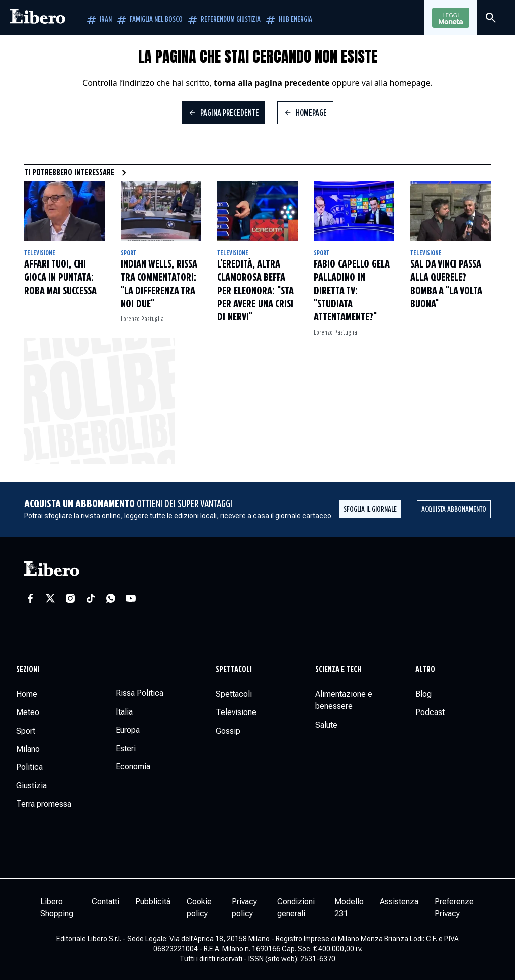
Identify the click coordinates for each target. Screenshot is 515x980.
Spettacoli (234, 670)
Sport (128, 253)
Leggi (451, 18)
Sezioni (28, 670)
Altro (425, 670)
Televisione (40, 253)
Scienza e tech (338, 670)
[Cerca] (491, 18)
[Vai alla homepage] (38, 18)
